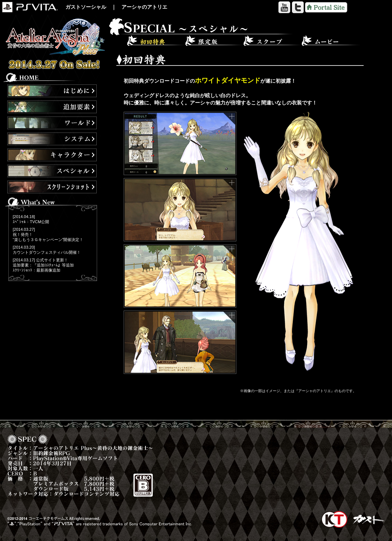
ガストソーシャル (86, 7)
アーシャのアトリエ (144, 7)
